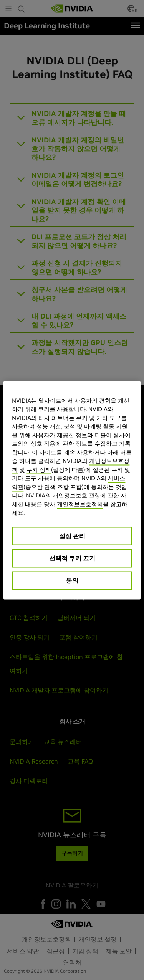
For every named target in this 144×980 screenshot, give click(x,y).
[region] (72, 490)
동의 (72, 580)
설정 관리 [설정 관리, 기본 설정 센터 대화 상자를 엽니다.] (72, 535)
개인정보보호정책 (80, 504)
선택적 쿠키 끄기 (72, 558)
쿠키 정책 (39, 469)
